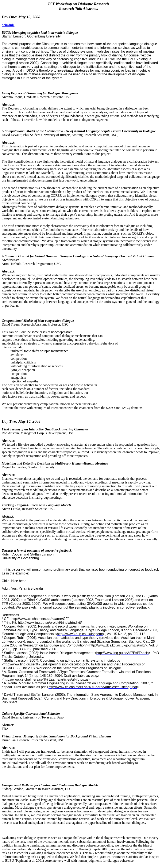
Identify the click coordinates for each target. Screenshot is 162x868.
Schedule (8, 25)
